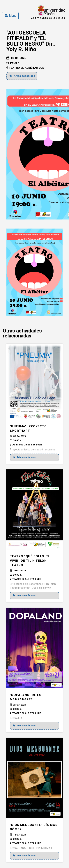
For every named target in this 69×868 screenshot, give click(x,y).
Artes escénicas (22, 76)
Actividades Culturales (48, 18)
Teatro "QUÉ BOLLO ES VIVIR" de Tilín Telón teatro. (30, 561)
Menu (11, 16)
